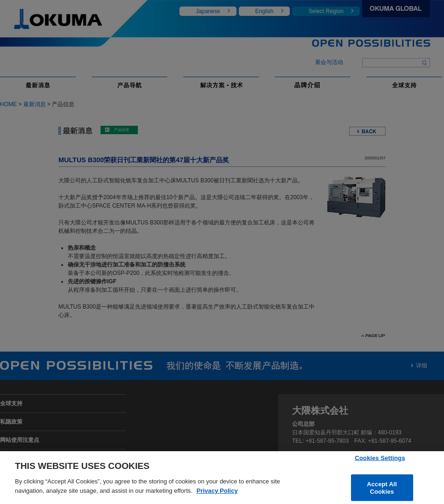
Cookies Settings (380, 462)
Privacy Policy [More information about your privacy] (217, 495)
